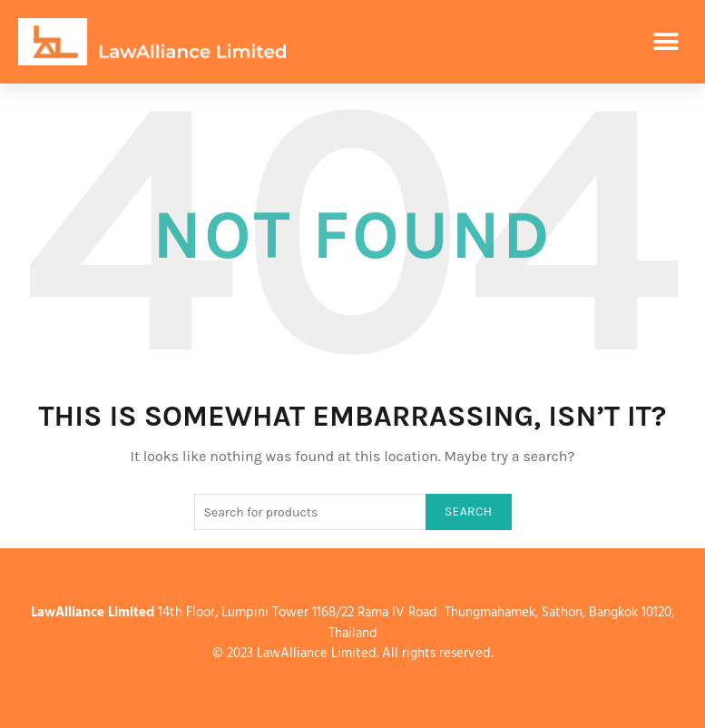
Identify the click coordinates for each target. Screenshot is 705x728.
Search (469, 512)
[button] (666, 42)
